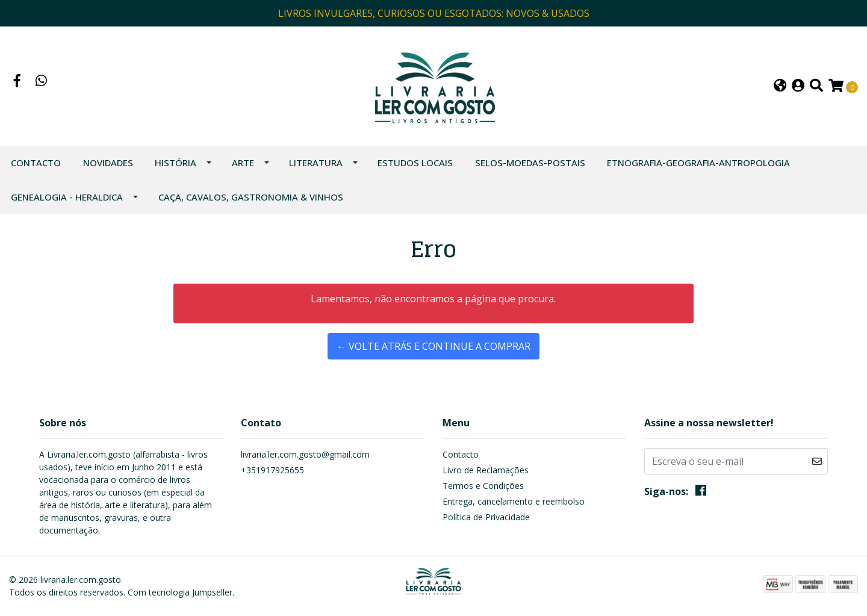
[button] (780, 86)
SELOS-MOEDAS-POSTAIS (530, 163)
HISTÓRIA (176, 163)
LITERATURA (316, 163)
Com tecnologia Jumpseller (180, 592)
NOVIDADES (108, 163)
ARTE (243, 163)
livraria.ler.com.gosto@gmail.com (305, 454)
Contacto (36, 163)
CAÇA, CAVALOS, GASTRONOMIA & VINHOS (251, 197)
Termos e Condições (483, 486)
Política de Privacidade (486, 517)
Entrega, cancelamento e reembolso (514, 501)
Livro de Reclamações (486, 470)
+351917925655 (272, 470)
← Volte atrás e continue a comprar (433, 346)
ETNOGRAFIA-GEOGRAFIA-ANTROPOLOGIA (698, 163)
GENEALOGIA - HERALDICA (67, 197)
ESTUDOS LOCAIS (415, 163)
